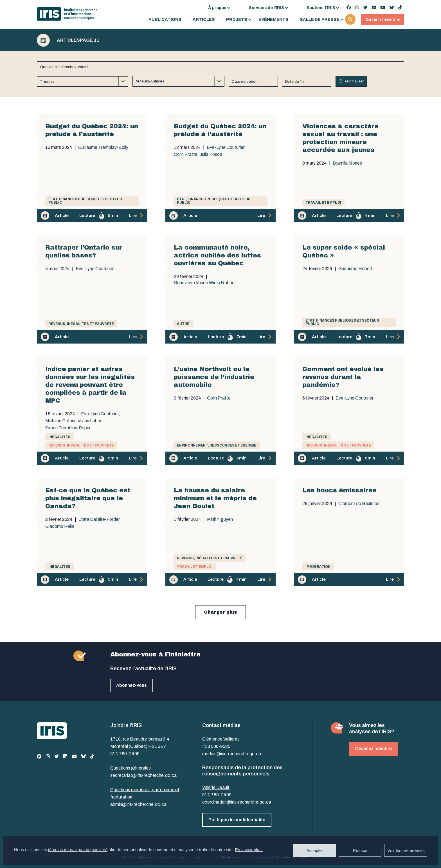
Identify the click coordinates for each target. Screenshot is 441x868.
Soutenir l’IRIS (321, 8)
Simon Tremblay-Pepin (68, 428)
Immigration (318, 567)
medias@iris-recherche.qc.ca (232, 754)
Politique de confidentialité (237, 820)
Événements (274, 20)
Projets (237, 20)
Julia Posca (211, 154)
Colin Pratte (186, 154)
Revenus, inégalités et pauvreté (81, 324)
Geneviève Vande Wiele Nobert (204, 283)
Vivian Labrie (90, 421)
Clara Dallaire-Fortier (99, 519)
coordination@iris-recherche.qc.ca (237, 802)
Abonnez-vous (131, 685)
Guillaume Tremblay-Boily (103, 147)
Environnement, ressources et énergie (217, 445)
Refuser (360, 850)
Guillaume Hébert (355, 269)
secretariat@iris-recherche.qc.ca (143, 775)
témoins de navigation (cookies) (78, 850)
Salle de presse (320, 20)
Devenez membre (373, 749)
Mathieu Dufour (60, 421)
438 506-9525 (216, 746)
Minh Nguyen (220, 519)
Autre (183, 324)
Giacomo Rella (60, 526)
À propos (217, 8)
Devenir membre (383, 19)
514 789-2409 (125, 754)
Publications (165, 20)
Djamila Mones (347, 163)
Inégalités (59, 437)
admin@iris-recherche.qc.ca (138, 804)
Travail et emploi (323, 203)
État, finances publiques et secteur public (85, 201)
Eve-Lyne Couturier (226, 147)
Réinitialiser (354, 81)
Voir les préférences (406, 850)
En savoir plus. (249, 850)
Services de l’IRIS (266, 8)
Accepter (315, 850)
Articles (204, 20)
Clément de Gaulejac (359, 504)
